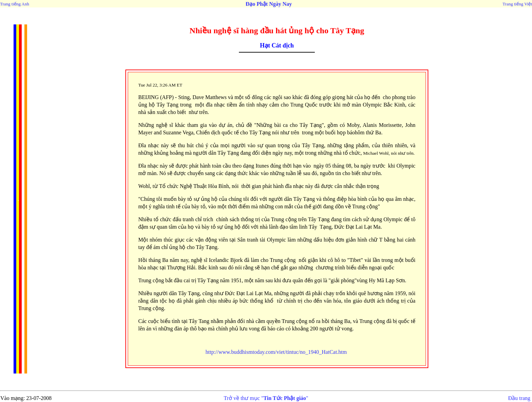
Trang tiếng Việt (517, 4)
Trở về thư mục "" (266, 398)
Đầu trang (519, 398)
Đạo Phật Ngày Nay (269, 4)
